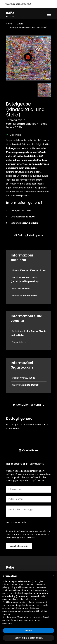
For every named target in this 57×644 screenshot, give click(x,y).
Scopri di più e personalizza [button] (28, 638)
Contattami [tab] (29, 450)
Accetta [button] (28, 631)
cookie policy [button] (30, 599)
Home (9, 24)
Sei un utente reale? (17, 522)
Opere (20, 24)
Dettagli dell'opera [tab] (29, 235)
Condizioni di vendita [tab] (28, 405)
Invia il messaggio (19, 546)
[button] (53, 576)
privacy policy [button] (9, 587)
